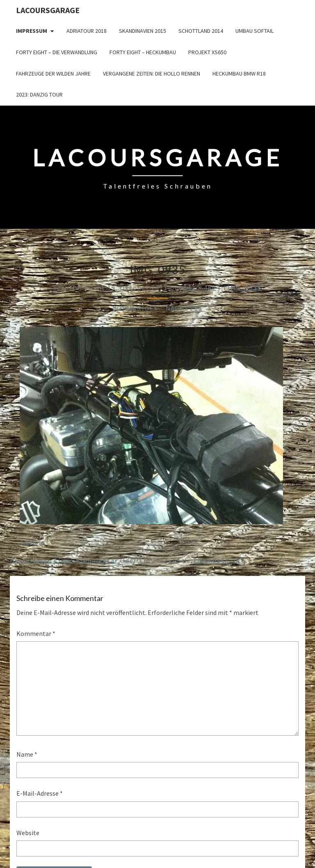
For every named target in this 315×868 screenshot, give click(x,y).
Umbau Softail (255, 31)
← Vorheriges (131, 308)
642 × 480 (200, 288)
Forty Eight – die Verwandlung (57, 52)
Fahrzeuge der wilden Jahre (53, 74)
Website (28, 833)
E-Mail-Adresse (40, 793)
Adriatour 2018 (87, 31)
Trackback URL (219, 560)
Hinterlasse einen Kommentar (64, 560)
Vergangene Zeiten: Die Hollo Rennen (152, 74)
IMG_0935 (245, 288)
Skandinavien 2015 (143, 31)
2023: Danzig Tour (39, 94)
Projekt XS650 (207, 52)
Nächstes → (189, 308)
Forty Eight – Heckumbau (143, 52)
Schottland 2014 (201, 31)
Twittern (32, 543)
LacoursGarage (48, 10)
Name (27, 754)
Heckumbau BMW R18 (239, 74)
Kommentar (36, 633)
